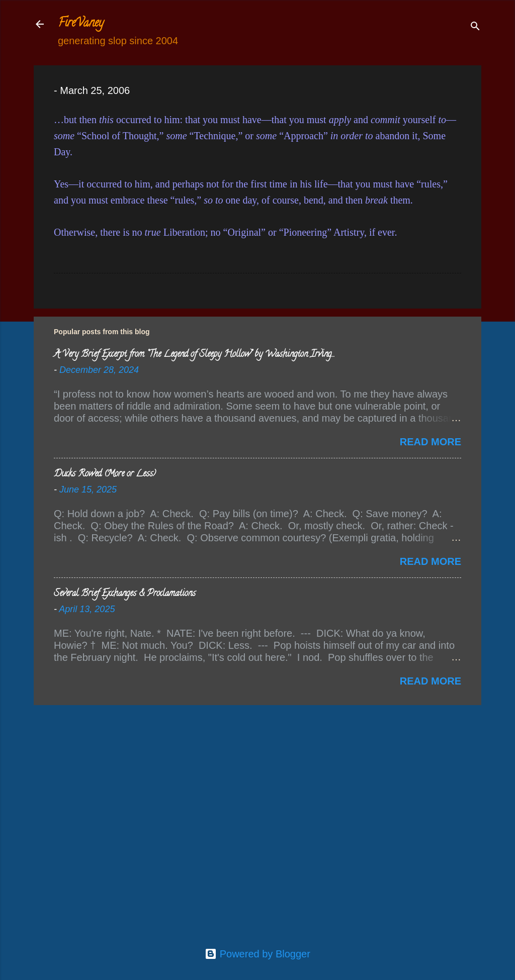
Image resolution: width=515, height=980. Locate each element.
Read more (431, 442)
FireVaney (81, 24)
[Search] (475, 27)
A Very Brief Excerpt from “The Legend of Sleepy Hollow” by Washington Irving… (194, 355)
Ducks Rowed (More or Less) (105, 474)
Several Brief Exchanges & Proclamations (125, 594)
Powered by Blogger (257, 954)
